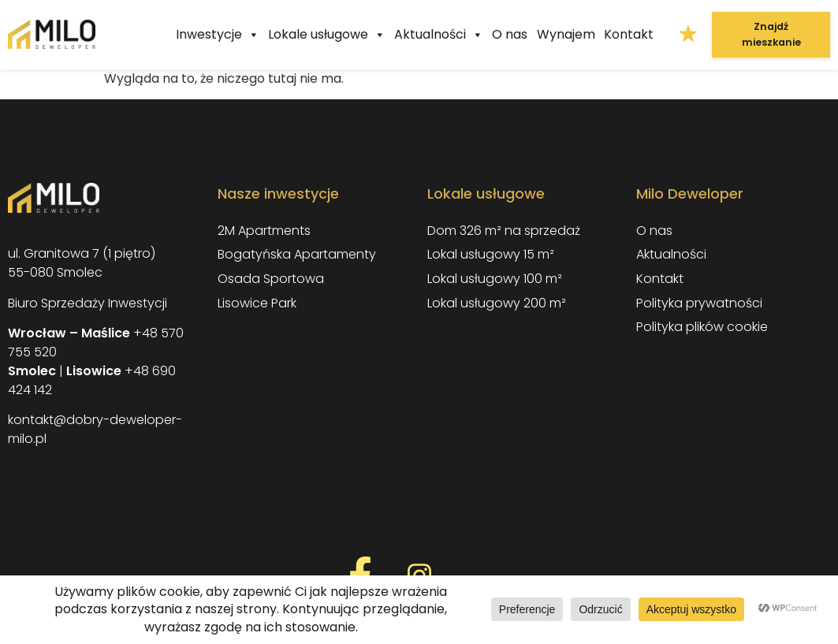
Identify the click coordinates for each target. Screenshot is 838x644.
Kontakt (629, 34)
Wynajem (566, 34)
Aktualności (439, 35)
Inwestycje (218, 35)
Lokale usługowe (327, 35)
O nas (510, 34)
